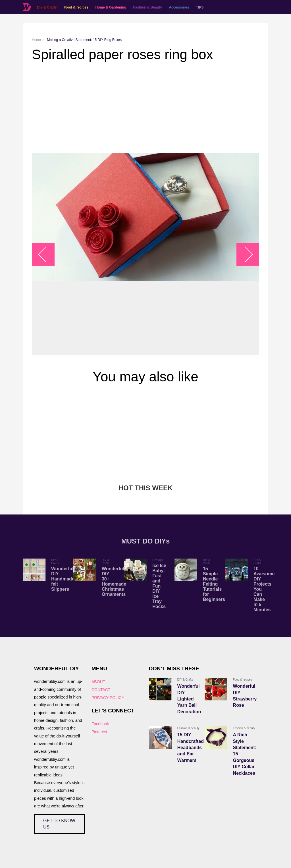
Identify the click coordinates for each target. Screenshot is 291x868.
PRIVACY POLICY (108, 698)
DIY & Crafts (47, 7)
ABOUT (98, 682)
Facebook (100, 724)
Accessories (179, 7)
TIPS (200, 7)
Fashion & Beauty (148, 7)
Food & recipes (76, 7)
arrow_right (245, 254)
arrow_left (46, 254)
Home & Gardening (111, 7)
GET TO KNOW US (59, 824)
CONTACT (101, 690)
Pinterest (99, 732)
